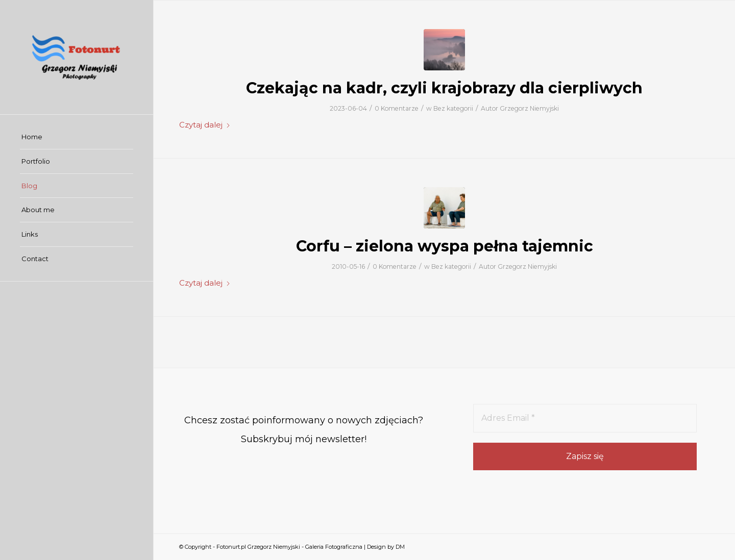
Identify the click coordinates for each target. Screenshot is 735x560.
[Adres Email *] (585, 418)
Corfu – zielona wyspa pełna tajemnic (445, 246)
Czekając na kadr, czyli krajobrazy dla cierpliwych (444, 88)
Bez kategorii (453, 108)
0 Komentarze (397, 108)
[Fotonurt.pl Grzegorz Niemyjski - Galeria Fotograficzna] (77, 57)
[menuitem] (77, 137)
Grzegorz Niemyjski (529, 108)
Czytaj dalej (205, 125)
